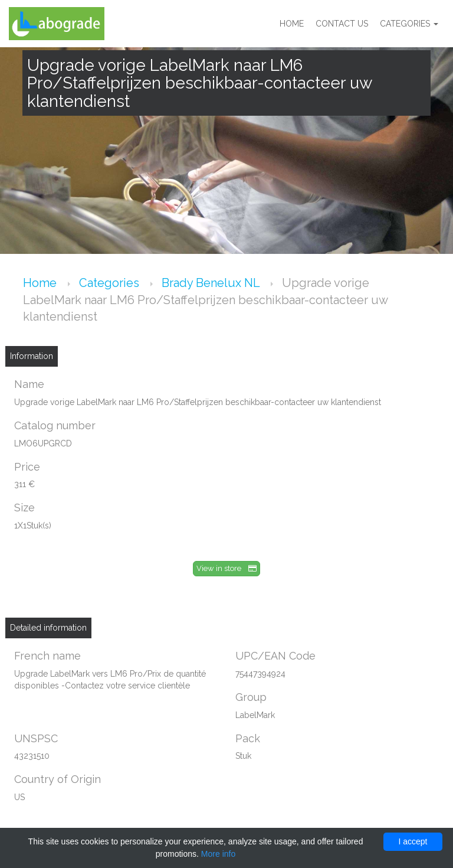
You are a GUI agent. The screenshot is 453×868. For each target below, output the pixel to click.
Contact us (342, 24)
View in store (226, 568)
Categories (409, 24)
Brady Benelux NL (212, 283)
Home (292, 24)
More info (218, 854)
